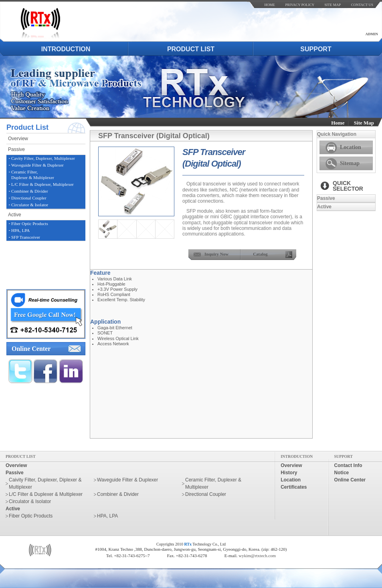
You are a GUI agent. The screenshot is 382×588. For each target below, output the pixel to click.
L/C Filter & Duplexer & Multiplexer (46, 494)
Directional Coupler (29, 198)
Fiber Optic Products (30, 224)
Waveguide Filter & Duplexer (37, 165)
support (316, 49)
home (270, 5)
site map (333, 5)
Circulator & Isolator (30, 205)
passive (16, 149)
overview (18, 139)
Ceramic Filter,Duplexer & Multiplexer (33, 174)
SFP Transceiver (26, 237)
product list (191, 49)
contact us (362, 5)
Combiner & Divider (30, 191)
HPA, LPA (20, 230)
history (289, 473)
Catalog (260, 254)
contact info (348, 465)
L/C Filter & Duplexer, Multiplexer (42, 184)
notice (342, 473)
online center (31, 349)
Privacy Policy (300, 5)
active (15, 215)
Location (351, 147)
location (291, 480)
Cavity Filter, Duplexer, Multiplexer (43, 158)
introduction (66, 49)
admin (372, 34)
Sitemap (350, 163)
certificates (294, 487)
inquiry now (216, 254)
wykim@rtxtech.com (257, 556)
